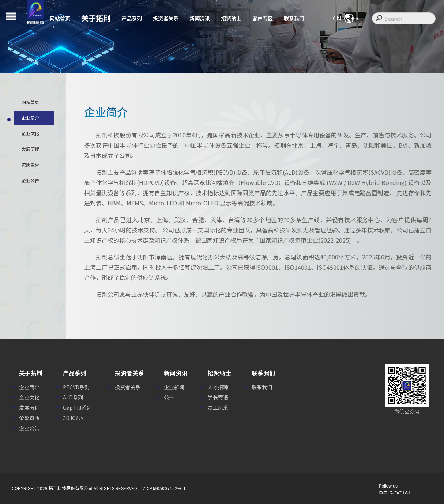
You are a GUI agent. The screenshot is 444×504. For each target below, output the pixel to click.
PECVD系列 (76, 387)
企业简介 (29, 387)
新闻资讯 (200, 18)
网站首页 (60, 18)
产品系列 (132, 18)
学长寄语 (218, 397)
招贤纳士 (231, 18)
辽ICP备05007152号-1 (163, 488)
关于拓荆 (96, 18)
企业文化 (29, 397)
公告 (169, 397)
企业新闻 (174, 387)
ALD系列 (73, 397)
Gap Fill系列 (77, 408)
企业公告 (29, 428)
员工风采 (218, 408)
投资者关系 (166, 18)
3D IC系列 (74, 418)
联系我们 (294, 18)
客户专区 (263, 18)
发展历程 (29, 408)
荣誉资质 (29, 418)
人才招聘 (218, 387)
